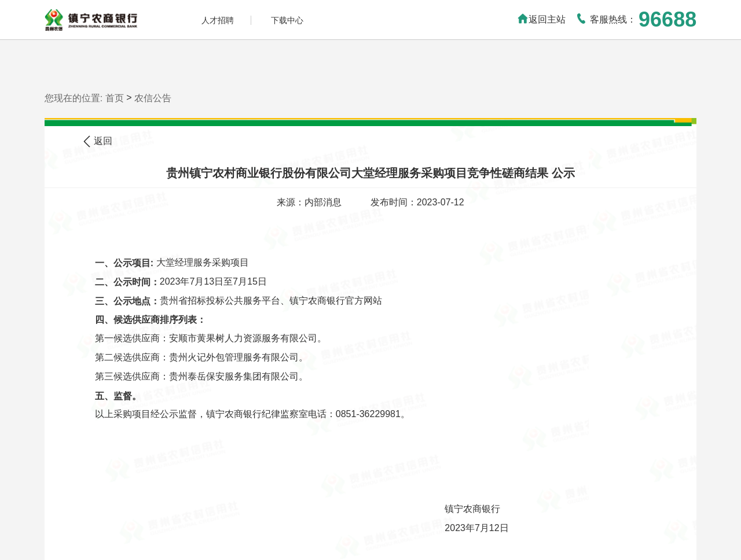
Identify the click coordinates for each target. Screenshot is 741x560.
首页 (115, 97)
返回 (98, 141)
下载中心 (287, 20)
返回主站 (541, 19)
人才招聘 (218, 20)
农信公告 (153, 97)
